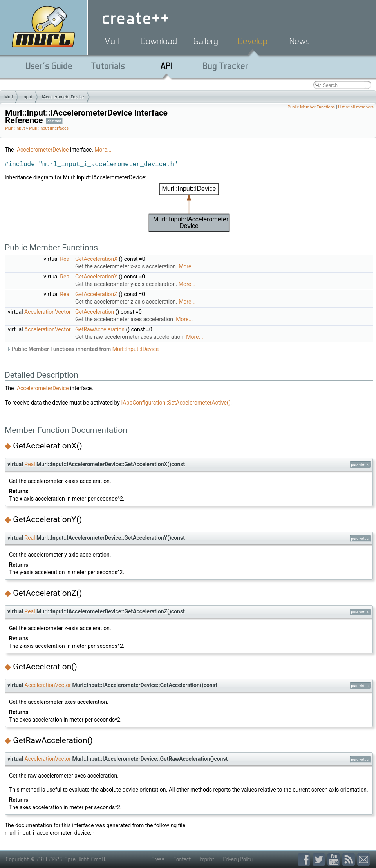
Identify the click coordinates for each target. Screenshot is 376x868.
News (300, 41)
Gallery (206, 41)
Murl (112, 41)
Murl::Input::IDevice (136, 349)
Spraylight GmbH (85, 859)
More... (103, 150)
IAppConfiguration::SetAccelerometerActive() (176, 403)
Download (159, 41)
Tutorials (108, 66)
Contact (182, 859)
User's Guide (49, 66)
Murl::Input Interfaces (49, 128)
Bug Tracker (225, 66)
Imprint (207, 859)
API (167, 66)
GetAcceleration (95, 312)
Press (158, 859)
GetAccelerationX (96, 259)
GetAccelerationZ (96, 294)
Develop (253, 41)
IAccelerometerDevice (63, 97)
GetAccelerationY (96, 277)
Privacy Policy (238, 859)
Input (27, 97)
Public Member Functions (311, 107)
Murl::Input (15, 128)
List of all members (356, 107)
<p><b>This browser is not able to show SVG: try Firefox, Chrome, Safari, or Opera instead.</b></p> (189, 208)
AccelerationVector (47, 312)
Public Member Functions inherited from (83, 349)
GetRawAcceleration (100, 329)
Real (65, 259)
